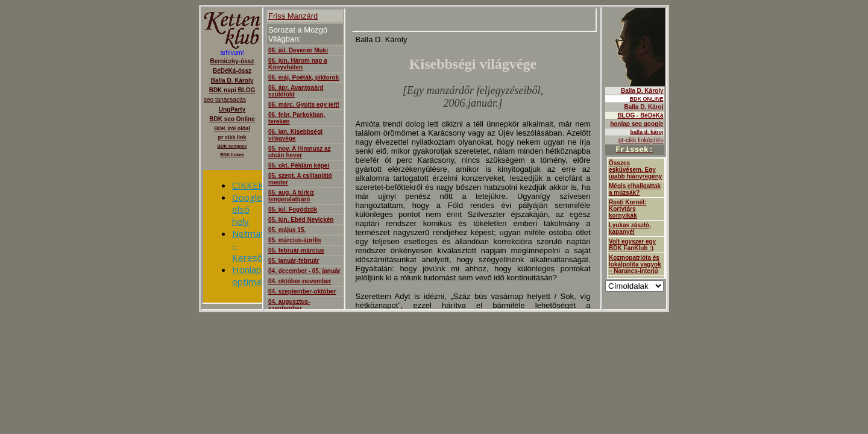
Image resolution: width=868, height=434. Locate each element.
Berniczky (232, 159)
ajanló (432, 159)
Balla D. (634, 159)
